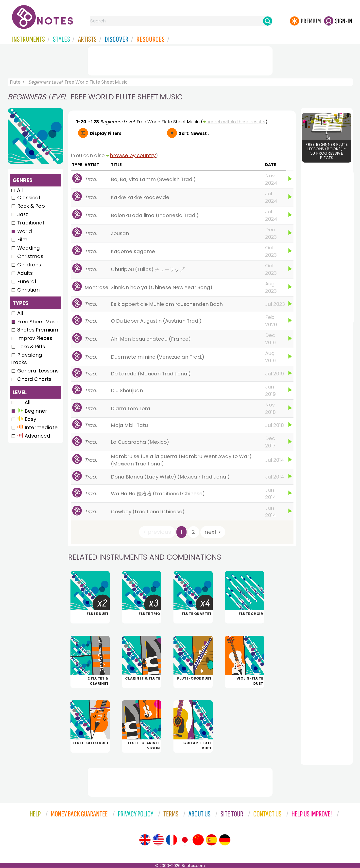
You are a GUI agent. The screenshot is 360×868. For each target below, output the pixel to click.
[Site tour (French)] (171, 840)
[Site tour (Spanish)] (211, 840)
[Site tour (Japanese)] (185, 840)
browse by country (133, 155)
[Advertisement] (180, 60)
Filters (106, 133)
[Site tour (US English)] (158, 840)
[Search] (268, 21)
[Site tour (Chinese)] (198, 840)
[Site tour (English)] (145, 840)
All (20, 190)
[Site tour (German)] (225, 840)
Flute (15, 82)
